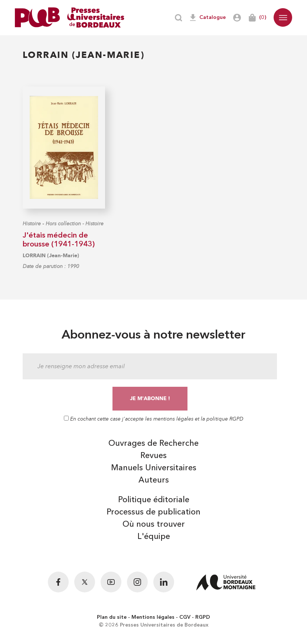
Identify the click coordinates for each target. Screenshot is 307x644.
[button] (283, 17)
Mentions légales (153, 617)
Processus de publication (153, 512)
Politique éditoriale (154, 500)
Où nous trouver (154, 524)
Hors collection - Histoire (75, 224)
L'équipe (154, 537)
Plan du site (112, 617)
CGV (185, 617)
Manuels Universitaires (154, 468)
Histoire (32, 224)
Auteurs (154, 480)
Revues (153, 456)
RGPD (203, 617)
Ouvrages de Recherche (153, 444)
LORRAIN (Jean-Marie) (51, 256)
